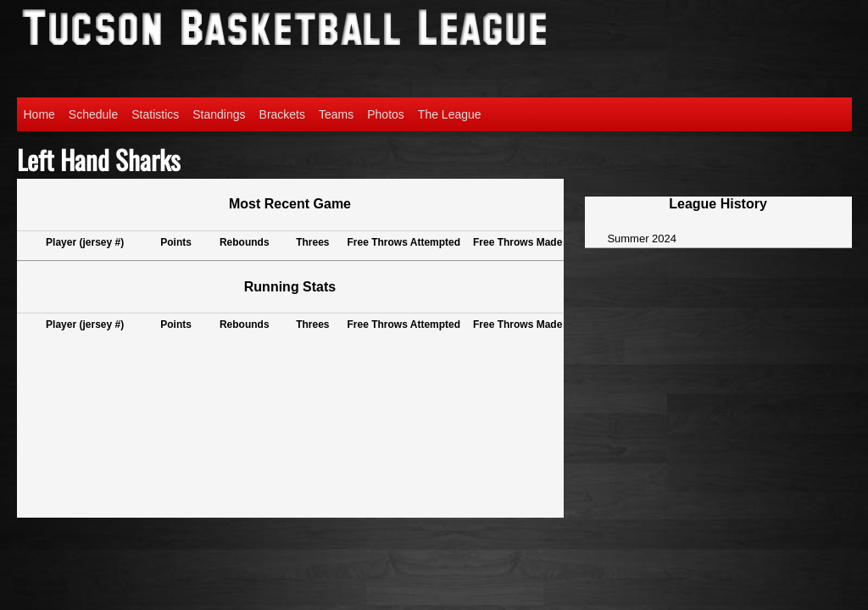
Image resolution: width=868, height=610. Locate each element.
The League (450, 114)
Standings (219, 114)
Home (39, 114)
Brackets (282, 114)
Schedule (93, 114)
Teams (336, 114)
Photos (386, 114)
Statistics (155, 114)
